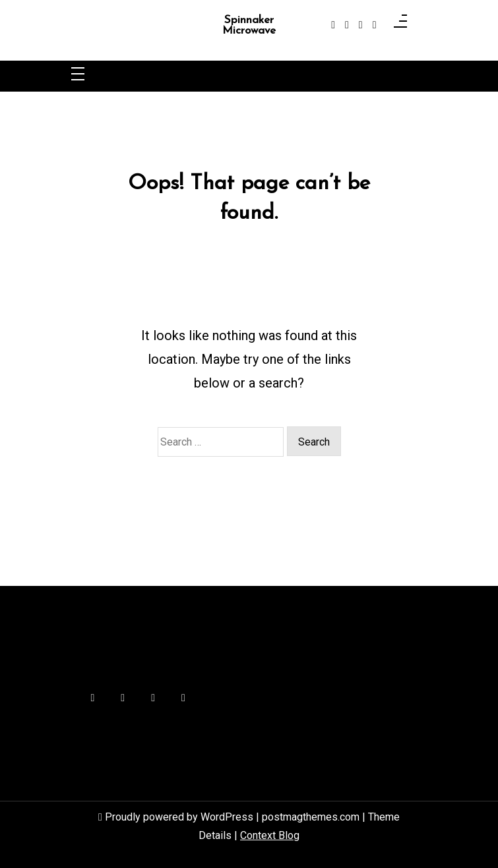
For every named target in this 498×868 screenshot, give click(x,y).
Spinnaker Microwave (249, 26)
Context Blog (270, 835)
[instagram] (347, 25)
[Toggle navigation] (78, 75)
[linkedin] (361, 25)
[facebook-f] (333, 25)
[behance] (375, 25)
